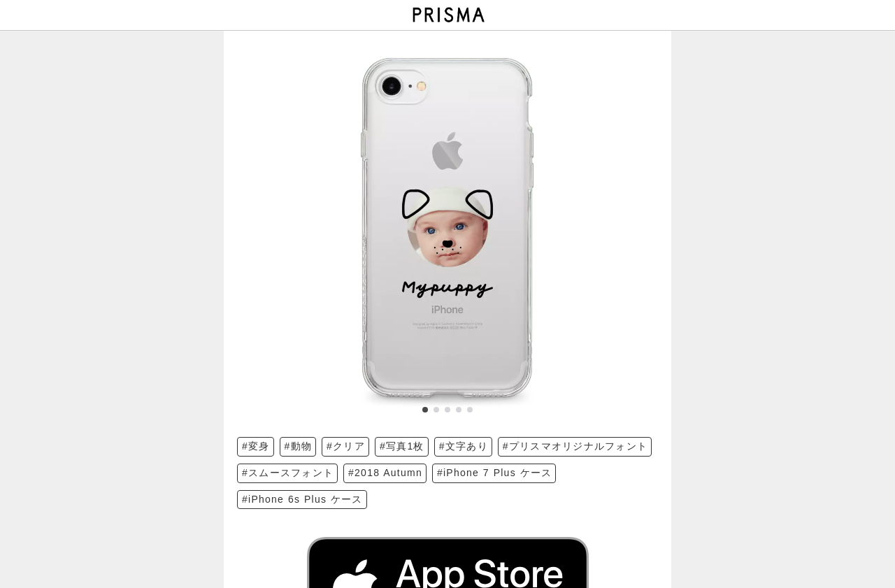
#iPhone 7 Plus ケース (494, 473)
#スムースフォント (288, 473)
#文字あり (464, 446)
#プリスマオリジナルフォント (575, 446)
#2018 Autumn (385, 473)
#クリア (346, 446)
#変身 (256, 446)
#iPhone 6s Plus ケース (302, 499)
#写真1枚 (402, 446)
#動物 (299, 446)
